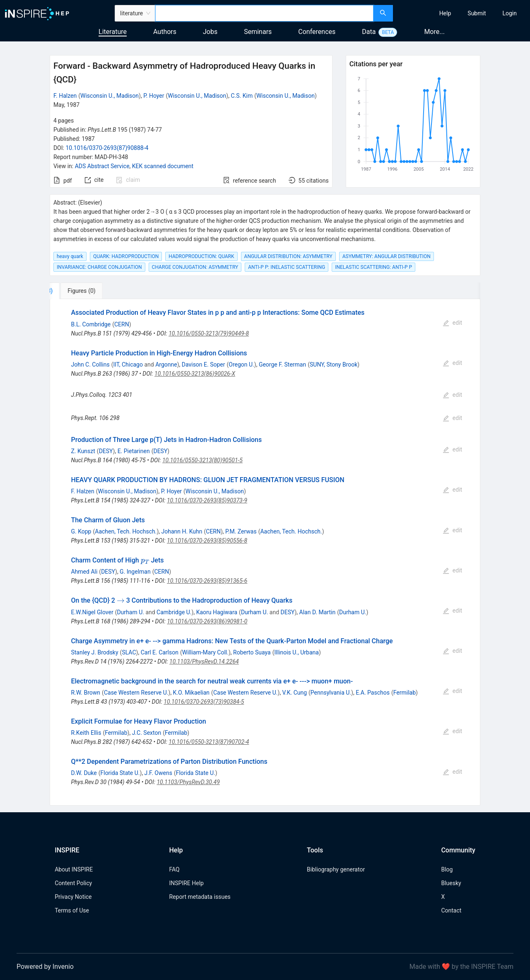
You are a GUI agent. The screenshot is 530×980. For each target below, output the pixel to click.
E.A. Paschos (373, 693)
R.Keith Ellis (86, 733)
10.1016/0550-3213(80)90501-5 (202, 460)
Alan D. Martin (318, 612)
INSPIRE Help (186, 883)
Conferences (317, 32)
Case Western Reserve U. (136, 693)
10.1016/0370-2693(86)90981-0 (207, 621)
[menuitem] (445, 13)
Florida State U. (120, 773)
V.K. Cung (295, 693)
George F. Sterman (282, 364)
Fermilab (405, 693)
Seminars (258, 32)
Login (510, 13)
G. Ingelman (135, 572)
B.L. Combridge (91, 324)
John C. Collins (90, 364)
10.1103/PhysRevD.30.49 (188, 782)
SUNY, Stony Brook (334, 364)
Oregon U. (241, 364)
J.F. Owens (158, 773)
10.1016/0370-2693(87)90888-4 (107, 148)
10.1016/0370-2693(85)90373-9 (207, 500)
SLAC (129, 652)
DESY (106, 451)
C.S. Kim (242, 96)
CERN (122, 324)
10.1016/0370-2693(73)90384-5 (204, 702)
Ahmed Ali (84, 572)
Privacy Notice (73, 897)
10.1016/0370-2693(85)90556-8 (207, 541)
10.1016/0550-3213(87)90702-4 (209, 742)
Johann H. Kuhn (182, 531)
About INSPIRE (74, 869)
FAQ (174, 869)
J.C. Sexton (147, 733)
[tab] (77, 291)
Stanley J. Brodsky (94, 652)
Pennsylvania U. (331, 693)
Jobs (210, 32)
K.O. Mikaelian (192, 693)
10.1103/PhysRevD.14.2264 (204, 661)
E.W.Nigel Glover (92, 612)
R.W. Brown (86, 693)
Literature (113, 32)
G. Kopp (81, 531)
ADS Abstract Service (102, 166)
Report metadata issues (200, 897)
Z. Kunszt (83, 451)
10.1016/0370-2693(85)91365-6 (207, 581)
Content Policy (73, 883)
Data (369, 32)
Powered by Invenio (45, 967)
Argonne (166, 364)
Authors (165, 32)
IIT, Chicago (128, 364)
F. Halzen (65, 96)
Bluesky (451, 883)
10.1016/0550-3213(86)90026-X (195, 374)
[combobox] (264, 13)
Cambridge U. (174, 612)
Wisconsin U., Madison (110, 96)
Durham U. (130, 612)
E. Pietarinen (134, 451)
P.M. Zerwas (241, 531)
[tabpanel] (265, 552)
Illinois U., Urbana (296, 652)
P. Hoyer (154, 96)
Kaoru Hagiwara (217, 612)
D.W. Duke (84, 773)
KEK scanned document (163, 166)
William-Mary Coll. (205, 652)
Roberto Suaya (252, 652)
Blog (447, 869)
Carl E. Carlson (160, 652)
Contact (451, 910)
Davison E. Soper (204, 364)
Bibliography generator (336, 869)
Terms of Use (72, 910)
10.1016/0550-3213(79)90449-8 (209, 333)
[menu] (463, 13)
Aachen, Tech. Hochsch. (126, 531)
